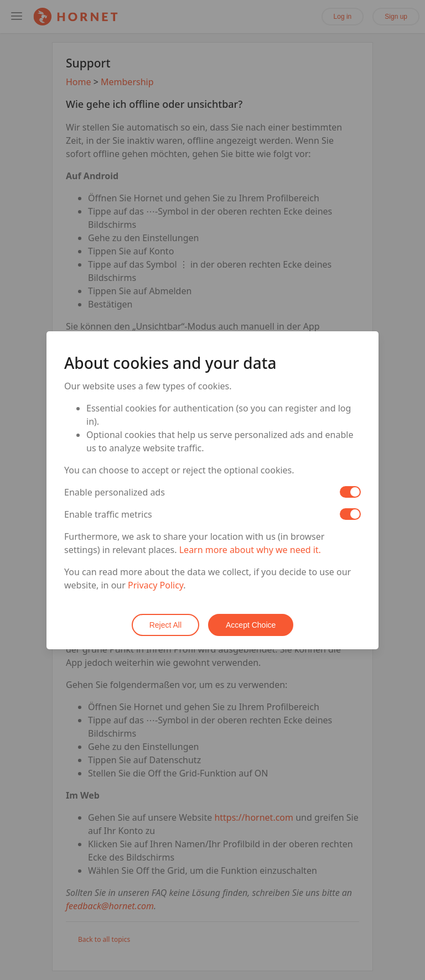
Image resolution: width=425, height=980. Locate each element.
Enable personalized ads (115, 492)
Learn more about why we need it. (250, 550)
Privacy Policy (156, 585)
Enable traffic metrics (108, 514)
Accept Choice (251, 625)
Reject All (165, 625)
